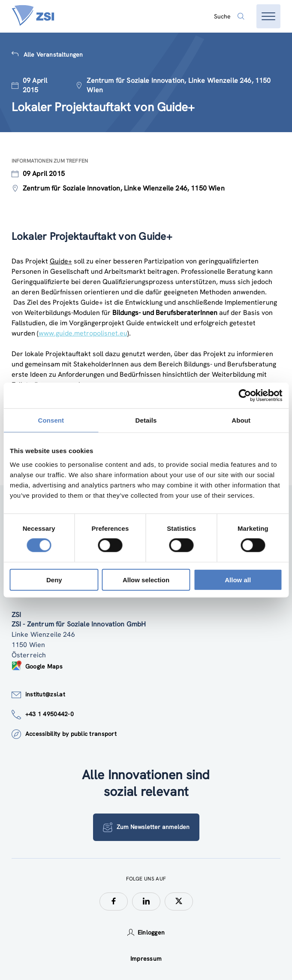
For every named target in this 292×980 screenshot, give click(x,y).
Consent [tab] (51, 420)
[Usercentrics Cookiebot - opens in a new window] (245, 396)
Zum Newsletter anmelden (146, 827)
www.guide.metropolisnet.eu (83, 333)
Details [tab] (146, 420)
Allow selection (146, 579)
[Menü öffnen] (268, 16)
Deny (54, 579)
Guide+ (61, 261)
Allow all (238, 579)
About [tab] (241, 420)
